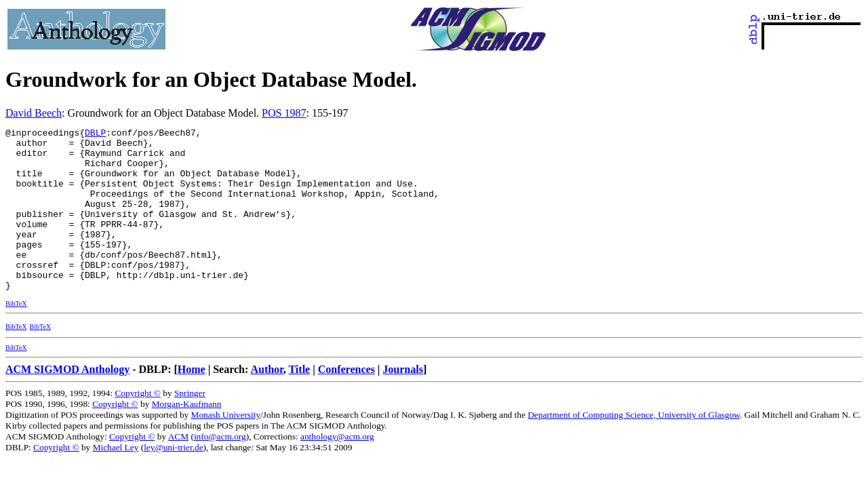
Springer (190, 426)
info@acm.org (220, 469)
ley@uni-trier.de (173, 480)
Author (267, 402)
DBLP (95, 134)
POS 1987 (284, 113)
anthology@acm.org (337, 469)
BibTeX (16, 336)
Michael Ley (116, 480)
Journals (403, 402)
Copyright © (138, 426)
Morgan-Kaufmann (187, 436)
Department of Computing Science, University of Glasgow (634, 447)
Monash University (226, 447)
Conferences (347, 402)
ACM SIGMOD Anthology (67, 402)
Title (299, 402)
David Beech (34, 113)
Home (192, 402)
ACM (178, 469)
